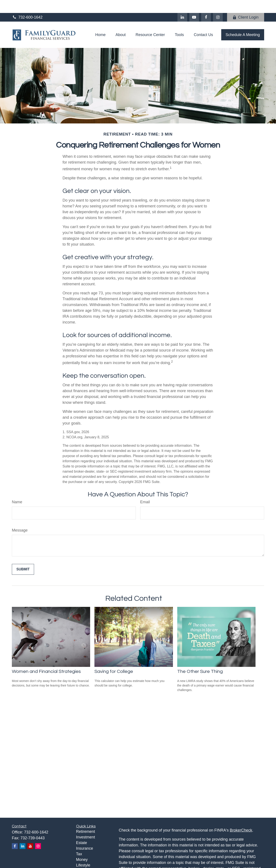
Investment (86, 824)
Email (145, 489)
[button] (100, 22)
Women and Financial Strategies (46, 659)
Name (17, 489)
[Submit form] (23, 556)
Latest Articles (88, 858)
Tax (79, 841)
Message (20, 517)
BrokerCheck (241, 817)
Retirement (86, 819)
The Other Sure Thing (200, 659)
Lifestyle (83, 852)
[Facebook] (206, 4)
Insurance (85, 835)
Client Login (246, 4)
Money (82, 847)
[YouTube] (194, 4)
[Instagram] (38, 833)
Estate (82, 830)
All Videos (85, 863)
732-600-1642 (27, 4)
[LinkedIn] (182, 4)
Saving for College (114, 659)
